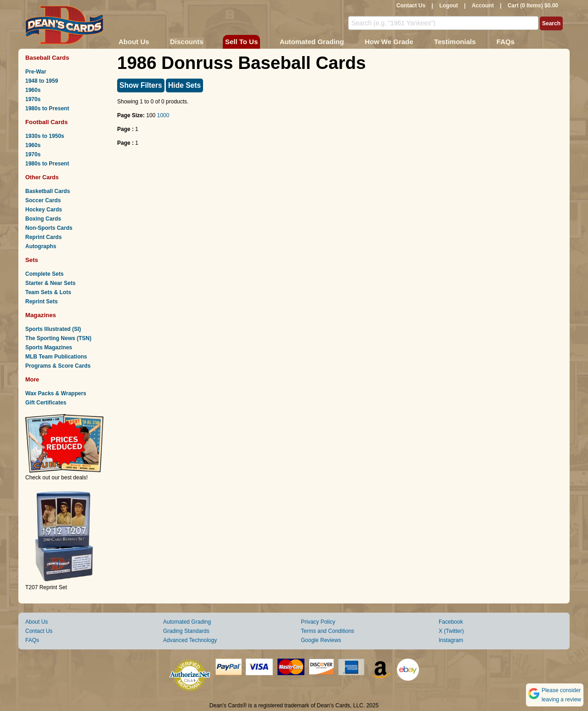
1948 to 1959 (42, 81)
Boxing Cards (43, 219)
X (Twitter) (451, 631)
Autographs (41, 246)
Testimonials (455, 42)
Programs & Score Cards (58, 366)
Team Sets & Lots (48, 292)
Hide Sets (184, 85)
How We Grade (389, 42)
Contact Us (411, 6)
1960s (33, 90)
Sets (32, 260)
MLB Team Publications (56, 357)
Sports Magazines (49, 347)
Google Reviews (321, 640)
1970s (33, 99)
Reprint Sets (42, 301)
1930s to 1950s (45, 136)
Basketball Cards (48, 191)
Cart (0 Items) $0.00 (533, 6)
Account (483, 6)
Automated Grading (312, 42)
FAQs (506, 42)
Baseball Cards (47, 58)
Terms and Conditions (328, 631)
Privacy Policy (318, 622)
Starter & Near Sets (50, 283)
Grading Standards (186, 631)
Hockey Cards (44, 210)
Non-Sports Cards (49, 228)
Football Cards (47, 122)
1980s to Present (47, 108)
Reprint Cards (43, 237)
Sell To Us (241, 42)
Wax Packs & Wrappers (56, 393)
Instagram (451, 640)
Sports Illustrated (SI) (53, 329)
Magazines (41, 315)
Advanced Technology (190, 640)
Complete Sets (44, 274)
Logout (449, 6)
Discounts (187, 42)
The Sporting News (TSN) (58, 338)
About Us (134, 42)
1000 (163, 115)
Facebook (451, 622)
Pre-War (36, 72)
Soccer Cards (43, 200)
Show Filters (141, 85)
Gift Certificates (46, 403)
